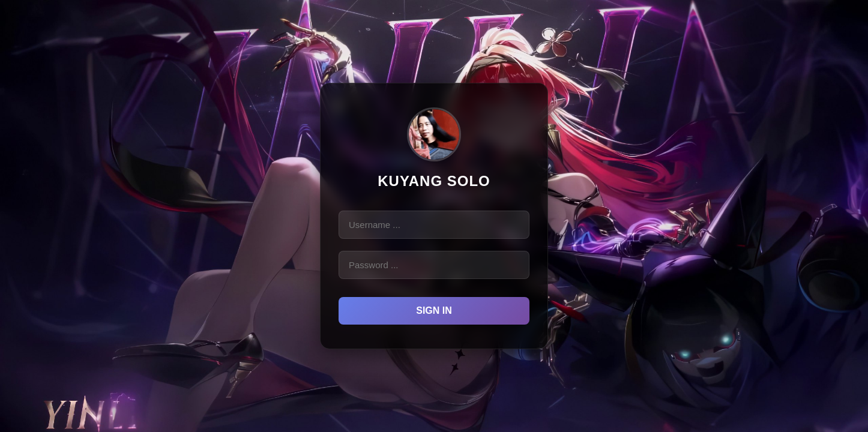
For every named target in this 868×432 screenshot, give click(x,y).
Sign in (434, 310)
